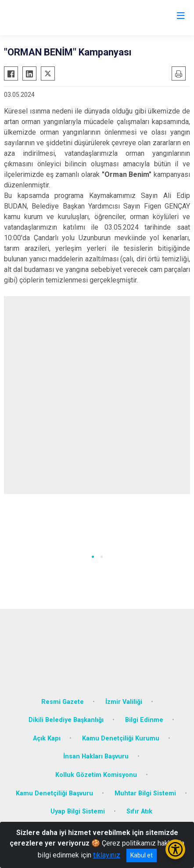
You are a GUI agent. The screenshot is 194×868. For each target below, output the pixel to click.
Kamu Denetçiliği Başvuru (54, 793)
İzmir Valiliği (124, 702)
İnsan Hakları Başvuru (96, 756)
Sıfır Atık (139, 811)
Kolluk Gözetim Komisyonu (96, 775)
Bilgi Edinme (144, 720)
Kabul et (142, 855)
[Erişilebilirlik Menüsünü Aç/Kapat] (175, 849)
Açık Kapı (47, 738)
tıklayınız (107, 855)
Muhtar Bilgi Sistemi (145, 793)
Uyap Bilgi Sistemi (78, 811)
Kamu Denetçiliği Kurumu (121, 738)
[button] (93, 557)
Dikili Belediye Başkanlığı (66, 720)
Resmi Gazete (63, 702)
